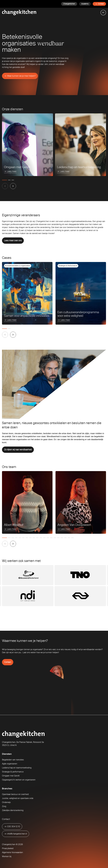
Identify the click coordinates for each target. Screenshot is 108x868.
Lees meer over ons (13, 240)
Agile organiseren (10, 764)
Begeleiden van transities (13, 760)
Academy (85, 4)
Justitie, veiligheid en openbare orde (18, 798)
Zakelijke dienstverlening (13, 810)
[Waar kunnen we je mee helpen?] (20, 76)
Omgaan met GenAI (11, 776)
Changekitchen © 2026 (12, 844)
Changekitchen (69, 4)
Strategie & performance (13, 772)
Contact (99, 4)
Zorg (4, 806)
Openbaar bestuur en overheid (15, 794)
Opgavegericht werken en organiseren (19, 780)
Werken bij (7, 856)
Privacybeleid (8, 848)
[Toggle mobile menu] (103, 13)
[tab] (5, 180)
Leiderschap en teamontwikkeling (17, 768)
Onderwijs (6, 802)
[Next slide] (13, 186)
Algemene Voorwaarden (12, 852)
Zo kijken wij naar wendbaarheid (18, 450)
